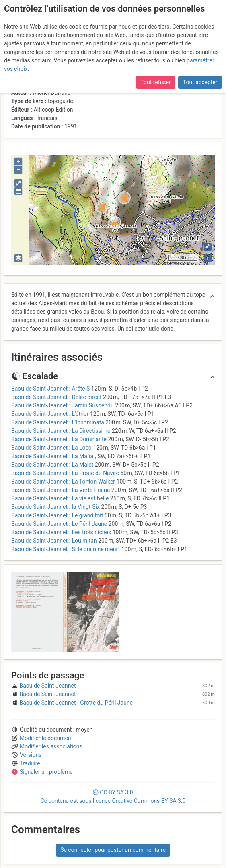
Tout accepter (200, 82)
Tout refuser (155, 82)
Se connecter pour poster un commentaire (113, 850)
